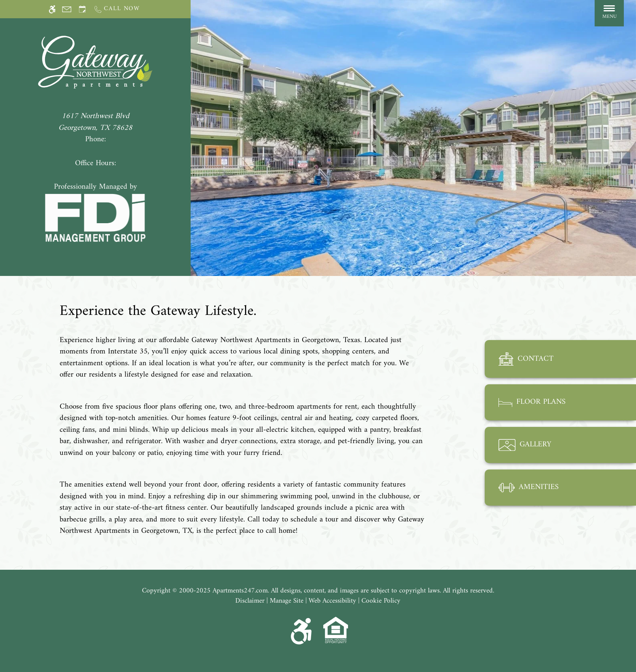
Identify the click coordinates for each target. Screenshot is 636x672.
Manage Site (287, 601)
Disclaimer (250, 601)
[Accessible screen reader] (52, 9)
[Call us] (117, 9)
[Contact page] (67, 9)
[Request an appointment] (82, 9)
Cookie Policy (381, 601)
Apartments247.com (240, 591)
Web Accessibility (332, 601)
